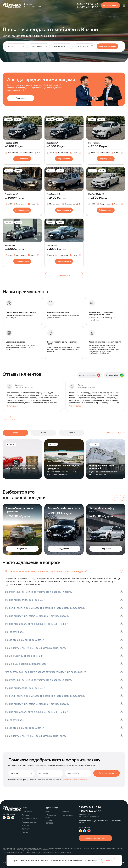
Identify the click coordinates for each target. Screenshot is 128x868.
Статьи (72, 433)
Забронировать (22, 159)
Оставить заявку (110, 5)
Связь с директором (95, 838)
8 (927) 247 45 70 (88, 4)
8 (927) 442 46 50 (88, 7)
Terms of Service (60, 853)
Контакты (26, 829)
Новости (15, 433)
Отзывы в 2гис (115, 375)
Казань (14, 773)
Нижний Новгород (49, 822)
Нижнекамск (67, 815)
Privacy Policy (46, 853)
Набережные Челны (51, 816)
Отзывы (25, 815)
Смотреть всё (116, 433)
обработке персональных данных (74, 780)
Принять (108, 860)
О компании (27, 812)
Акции (44, 433)
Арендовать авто (29, 818)
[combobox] (16, 46)
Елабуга (65, 812)
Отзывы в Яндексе (90, 375)
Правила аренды (29, 822)
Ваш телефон (73, 773)
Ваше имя (44, 773)
